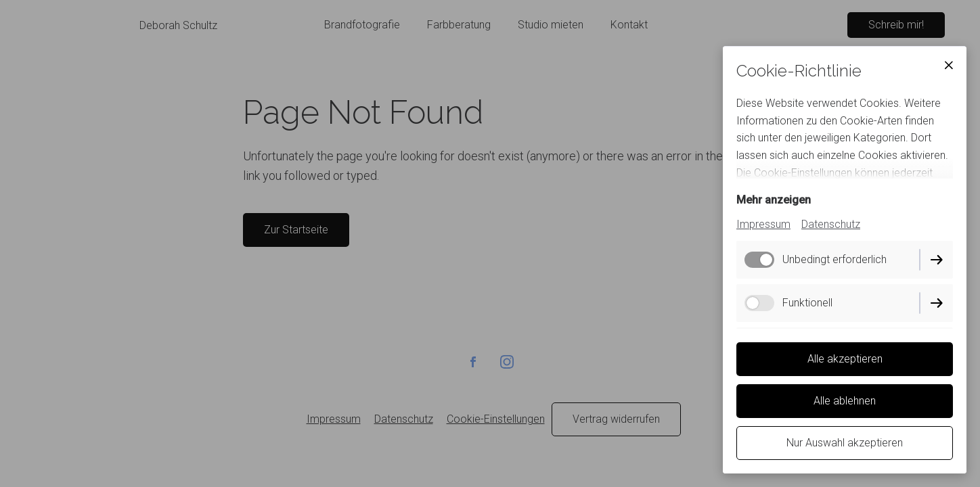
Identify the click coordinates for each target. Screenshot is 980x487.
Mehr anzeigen (774, 200)
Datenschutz (831, 224)
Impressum (763, 224)
